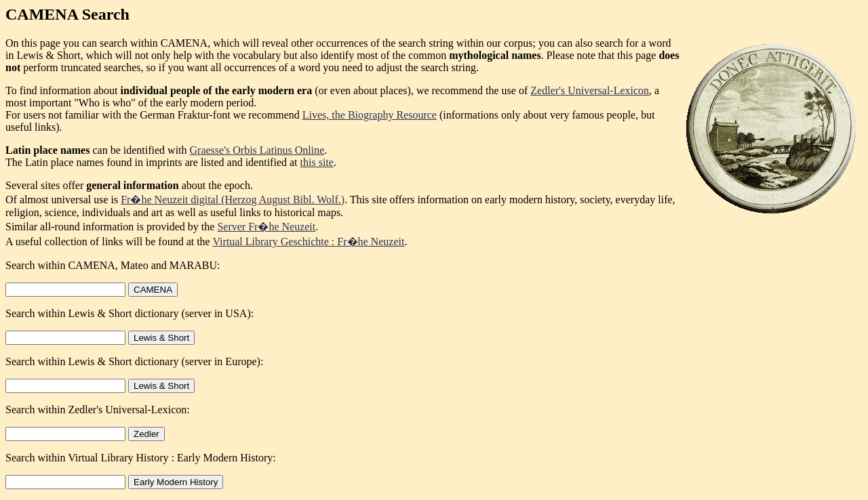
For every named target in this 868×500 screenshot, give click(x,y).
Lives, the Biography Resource (370, 115)
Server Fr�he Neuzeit (266, 227)
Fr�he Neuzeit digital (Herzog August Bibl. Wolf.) (233, 200)
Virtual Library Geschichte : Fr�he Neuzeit (308, 242)
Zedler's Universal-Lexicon (590, 90)
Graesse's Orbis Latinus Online (257, 150)
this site (317, 162)
